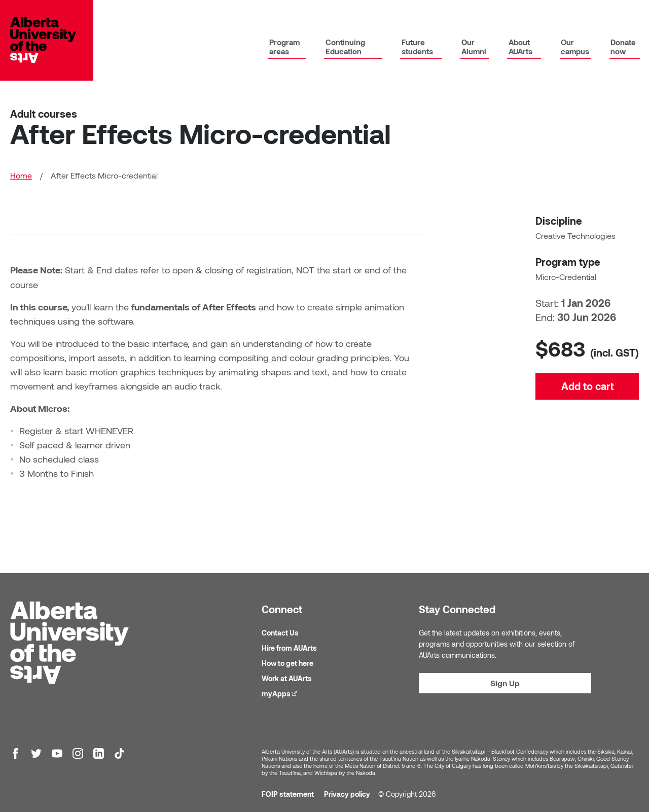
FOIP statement (288, 795)
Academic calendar (460, 14)
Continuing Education (345, 48)
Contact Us (280, 633)
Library (361, 14)
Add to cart (587, 426)
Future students (417, 48)
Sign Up (505, 683)
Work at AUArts (287, 679)
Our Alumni (474, 48)
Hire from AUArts (289, 648)
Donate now (623, 48)
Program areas (284, 48)
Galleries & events (575, 14)
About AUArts (520, 48)
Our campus (575, 48)
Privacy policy (347, 795)
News (525, 14)
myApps (403, 13)
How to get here (287, 664)
